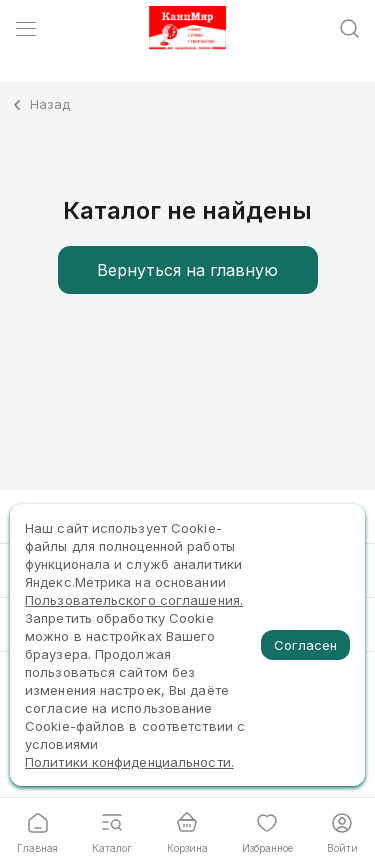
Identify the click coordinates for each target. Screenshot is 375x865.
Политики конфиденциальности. (129, 762)
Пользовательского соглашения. (134, 600)
